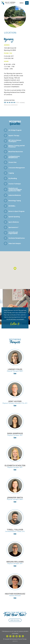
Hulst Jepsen (8, 3)
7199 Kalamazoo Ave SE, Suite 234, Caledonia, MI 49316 (15, 631)
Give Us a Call (15, 620)
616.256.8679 (15, 633)
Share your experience (11, 105)
